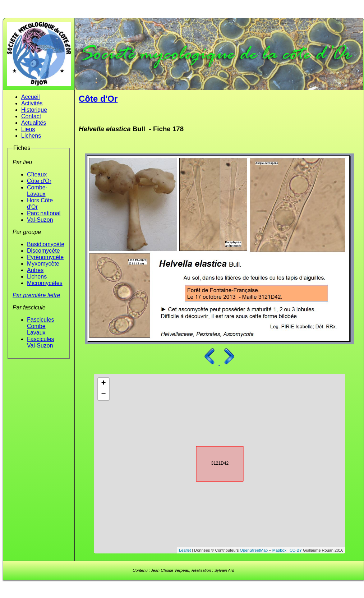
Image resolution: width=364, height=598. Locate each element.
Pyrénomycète (45, 257)
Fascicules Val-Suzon (41, 342)
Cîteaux (37, 174)
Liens (28, 129)
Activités (32, 103)
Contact (31, 116)
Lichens (31, 136)
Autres (35, 270)
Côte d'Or (39, 181)
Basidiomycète (46, 244)
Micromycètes (45, 283)
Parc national (44, 213)
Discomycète (43, 251)
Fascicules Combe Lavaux (41, 326)
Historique (34, 110)
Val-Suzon (40, 220)
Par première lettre (36, 295)
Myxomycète (43, 264)
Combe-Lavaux (37, 191)
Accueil (31, 97)
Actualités (34, 123)
